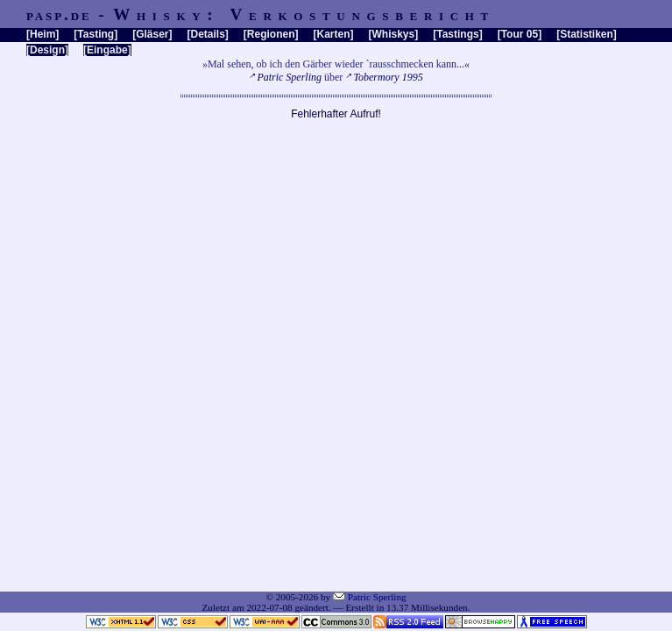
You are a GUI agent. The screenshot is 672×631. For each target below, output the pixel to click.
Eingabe (107, 50)
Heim (42, 34)
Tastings (457, 34)
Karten (334, 34)
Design (47, 50)
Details (207, 34)
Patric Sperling (289, 77)
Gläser (152, 34)
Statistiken (587, 34)
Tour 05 (520, 34)
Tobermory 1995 (388, 77)
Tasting (95, 34)
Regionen (271, 34)
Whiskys (394, 34)
